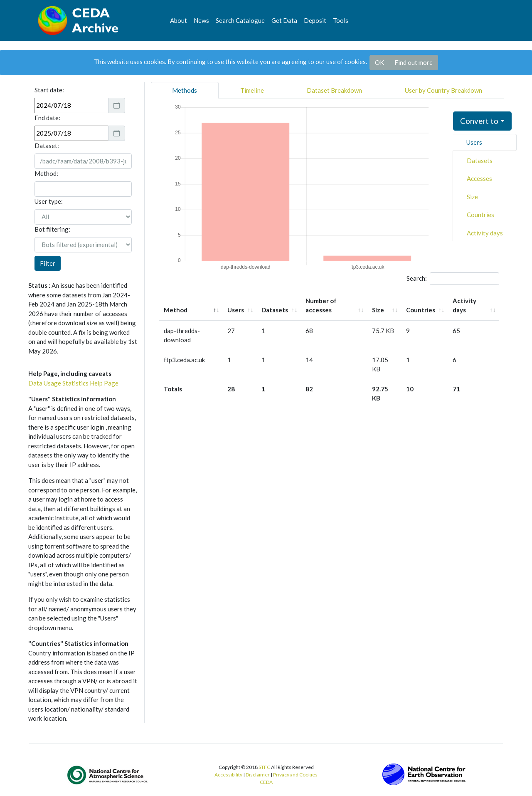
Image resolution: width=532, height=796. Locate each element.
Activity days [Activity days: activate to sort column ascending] (464, 305)
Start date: (49, 90)
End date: (47, 118)
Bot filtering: (52, 229)
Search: (453, 279)
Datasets (480, 161)
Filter (48, 263)
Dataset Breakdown (334, 90)
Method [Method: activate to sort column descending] (176, 310)
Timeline (252, 90)
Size (472, 197)
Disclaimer (258, 775)
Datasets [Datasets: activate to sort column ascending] (275, 310)
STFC (264, 767)
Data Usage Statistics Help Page (73, 383)
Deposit (315, 20)
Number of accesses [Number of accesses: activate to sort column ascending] (321, 305)
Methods (185, 90)
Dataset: (47, 146)
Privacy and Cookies (295, 775)
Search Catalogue (240, 20)
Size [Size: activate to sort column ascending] (378, 310)
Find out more (414, 62)
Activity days (485, 233)
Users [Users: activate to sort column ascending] (236, 310)
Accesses (479, 178)
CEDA (266, 782)
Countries (480, 215)
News (201, 20)
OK (379, 62)
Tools (341, 20)
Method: (46, 173)
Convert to (479, 121)
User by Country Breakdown (443, 90)
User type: (49, 201)
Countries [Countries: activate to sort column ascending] (421, 310)
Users (474, 142)
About (179, 20)
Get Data (284, 20)
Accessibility (228, 775)
